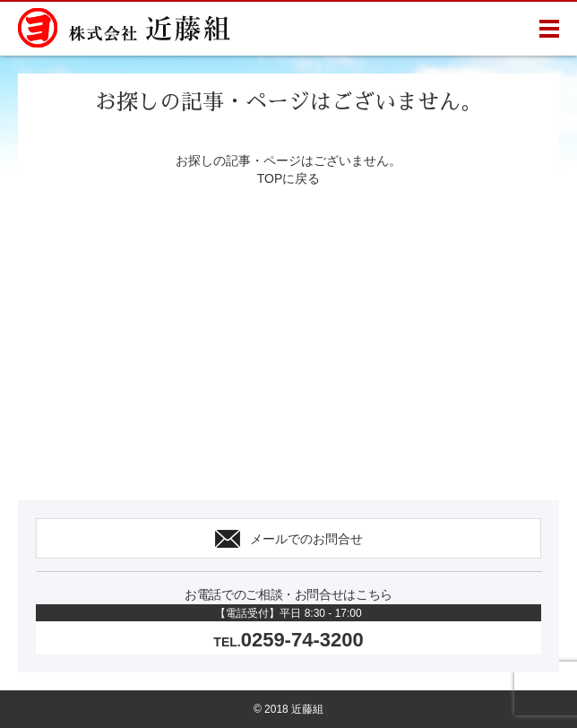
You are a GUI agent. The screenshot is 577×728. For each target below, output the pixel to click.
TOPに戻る (289, 178)
